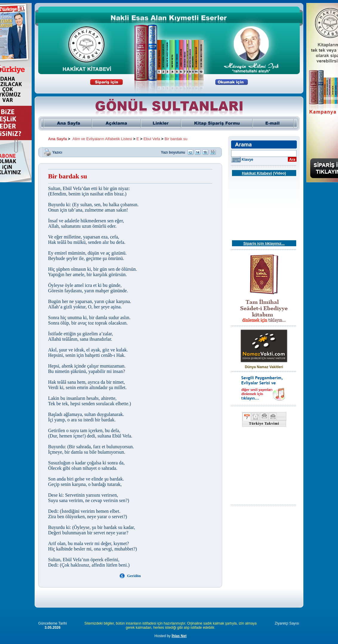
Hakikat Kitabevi (257, 173)
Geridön (134, 576)
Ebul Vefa (152, 139)
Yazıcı (57, 152)
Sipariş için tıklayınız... (264, 243)
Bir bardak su (176, 139)
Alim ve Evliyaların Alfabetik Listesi (102, 139)
